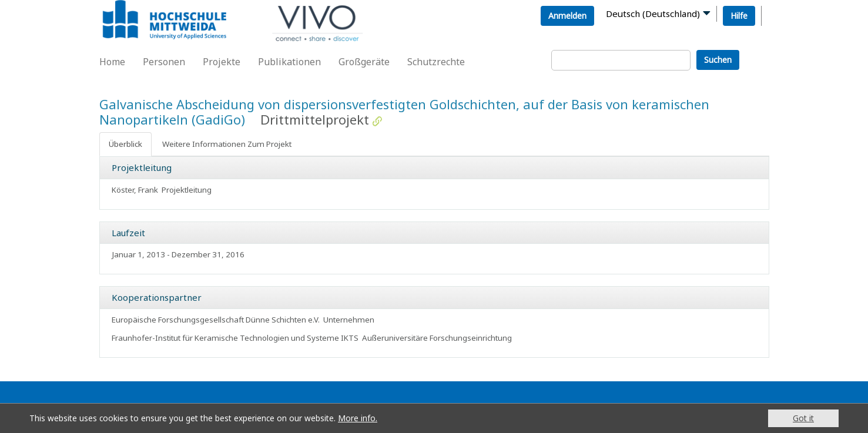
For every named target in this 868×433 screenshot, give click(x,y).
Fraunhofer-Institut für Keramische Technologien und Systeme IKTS (235, 338)
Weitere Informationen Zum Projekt (227, 144)
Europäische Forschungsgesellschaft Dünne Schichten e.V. (216, 320)
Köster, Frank (135, 190)
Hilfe (739, 16)
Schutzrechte (436, 62)
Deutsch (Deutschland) (653, 14)
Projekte (222, 62)
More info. (358, 418)
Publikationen (289, 62)
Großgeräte (364, 62)
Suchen (718, 60)
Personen (164, 62)
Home (112, 62)
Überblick (125, 144)
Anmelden (567, 16)
